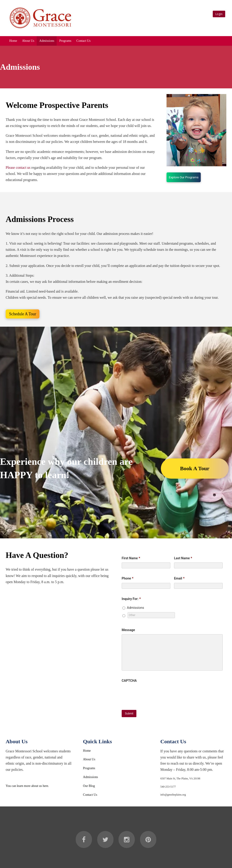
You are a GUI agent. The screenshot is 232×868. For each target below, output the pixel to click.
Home (13, 41)
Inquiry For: (131, 599)
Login (219, 14)
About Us (28, 41)
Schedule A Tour (23, 314)
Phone (128, 578)
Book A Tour (195, 468)
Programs (65, 41)
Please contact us (18, 168)
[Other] (151, 615)
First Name (131, 558)
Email (179, 578)
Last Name (183, 558)
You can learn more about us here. (27, 786)
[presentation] (156, 694)
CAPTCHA (129, 681)
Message (128, 630)
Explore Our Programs (184, 177)
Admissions (47, 41)
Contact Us (83, 41)
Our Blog (89, 786)
